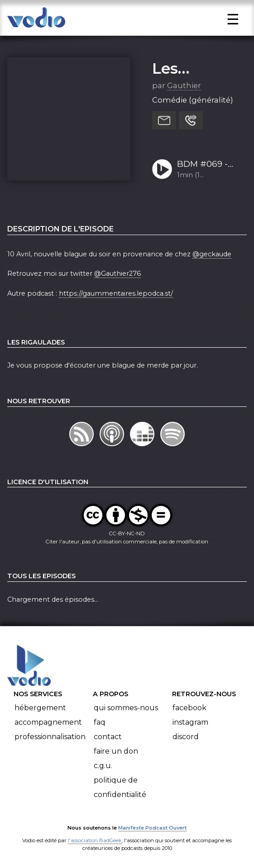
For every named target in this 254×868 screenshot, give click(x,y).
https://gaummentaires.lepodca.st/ (116, 293)
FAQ (100, 722)
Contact (108, 737)
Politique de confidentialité (120, 787)
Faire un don (116, 751)
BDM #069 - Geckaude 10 (204, 165)
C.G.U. (103, 766)
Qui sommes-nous (126, 708)
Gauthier (184, 85)
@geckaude (212, 254)
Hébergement (40, 708)
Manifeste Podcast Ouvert (152, 828)
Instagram (190, 722)
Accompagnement (48, 722)
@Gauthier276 (117, 274)
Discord (186, 737)
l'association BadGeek (95, 840)
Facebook (189, 708)
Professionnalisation (50, 737)
